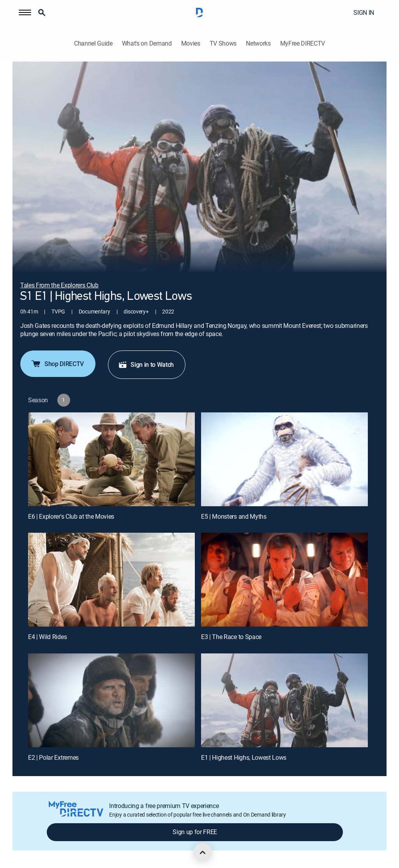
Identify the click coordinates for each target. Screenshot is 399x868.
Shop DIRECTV (57, 364)
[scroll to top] (203, 852)
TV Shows (223, 43)
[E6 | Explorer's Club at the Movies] (111, 459)
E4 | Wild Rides (47, 637)
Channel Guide (93, 43)
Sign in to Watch (146, 364)
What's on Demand (147, 43)
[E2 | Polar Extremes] (111, 700)
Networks (258, 43)
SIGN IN (364, 12)
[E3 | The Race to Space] (284, 580)
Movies (191, 43)
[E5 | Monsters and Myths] (284, 459)
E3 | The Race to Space (231, 637)
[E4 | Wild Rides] (111, 580)
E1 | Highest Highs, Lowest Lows (244, 757)
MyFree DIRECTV (303, 43)
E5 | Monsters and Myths (234, 516)
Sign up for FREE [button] (195, 832)
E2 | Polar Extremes (53, 757)
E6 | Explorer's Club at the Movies (71, 516)
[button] (25, 12)
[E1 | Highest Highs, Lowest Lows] (284, 700)
